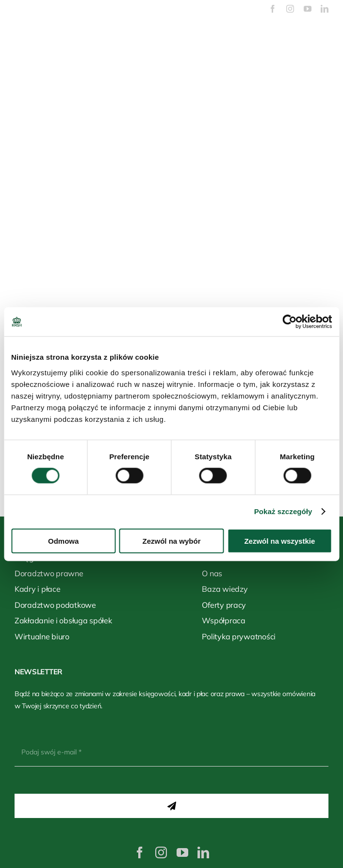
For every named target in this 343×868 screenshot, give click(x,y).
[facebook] (273, 9)
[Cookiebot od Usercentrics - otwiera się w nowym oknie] (289, 322)
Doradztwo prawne (49, 573)
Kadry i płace (38, 589)
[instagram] (290, 9)
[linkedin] (325, 9)
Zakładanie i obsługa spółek (63, 620)
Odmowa (63, 541)
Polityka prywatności (239, 636)
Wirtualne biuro (42, 636)
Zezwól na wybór (172, 541)
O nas (212, 573)
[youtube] (308, 9)
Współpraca (223, 620)
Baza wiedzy (225, 589)
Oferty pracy (224, 605)
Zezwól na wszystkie (279, 541)
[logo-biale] (172, 26)
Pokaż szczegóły (283, 511)
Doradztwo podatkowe (55, 605)
